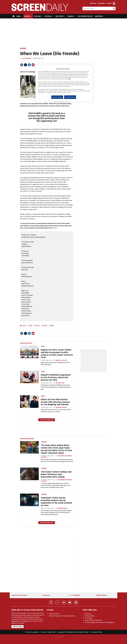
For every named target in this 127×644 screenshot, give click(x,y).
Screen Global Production (93, 620)
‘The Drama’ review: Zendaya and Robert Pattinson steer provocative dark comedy (56, 474)
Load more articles (47, 420)
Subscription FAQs (96, 632)
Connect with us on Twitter (57, 602)
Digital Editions (102, 595)
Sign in (109, 3)
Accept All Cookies (70, 97)
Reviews (23, 48)
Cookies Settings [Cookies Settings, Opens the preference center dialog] (57, 97)
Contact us (46, 595)
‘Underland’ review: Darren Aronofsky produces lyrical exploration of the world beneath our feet (56, 502)
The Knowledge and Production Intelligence (99, 622)
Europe (30, 326)
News (43, 346)
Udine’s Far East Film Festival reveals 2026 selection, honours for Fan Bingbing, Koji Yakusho (55, 402)
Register (93, 3)
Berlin (24, 326)
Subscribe (101, 3)
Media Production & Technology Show (62, 616)
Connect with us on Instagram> (76, 602)
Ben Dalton (60, 383)
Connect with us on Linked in (64, 602)
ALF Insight (89, 618)
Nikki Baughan (62, 508)
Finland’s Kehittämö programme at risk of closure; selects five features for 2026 (56, 377)
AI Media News (90, 616)
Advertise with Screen (19, 595)
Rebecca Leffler (61, 360)
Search (114, 8)
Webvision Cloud (68, 637)
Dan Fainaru (26, 58)
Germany (37, 326)
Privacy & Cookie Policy (48, 632)
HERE (55, 228)
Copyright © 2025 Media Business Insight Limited (73, 632)
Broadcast (88, 614)
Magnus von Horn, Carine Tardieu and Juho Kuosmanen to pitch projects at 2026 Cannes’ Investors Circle (57, 354)
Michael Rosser (61, 407)
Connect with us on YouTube (70, 602)
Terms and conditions (32, 632)
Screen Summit (54, 614)
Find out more (18, 627)
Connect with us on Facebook (51, 602)
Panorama (44, 326)
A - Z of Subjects (75, 595)
